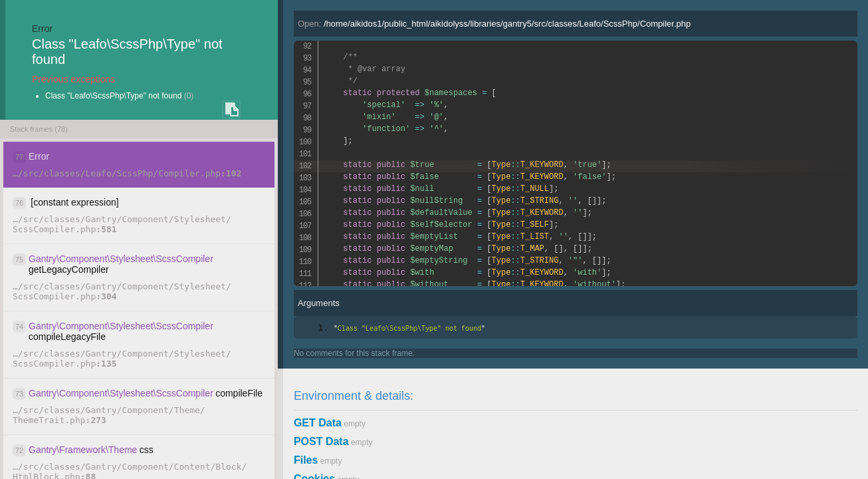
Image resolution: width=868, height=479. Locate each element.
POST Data (321, 441)
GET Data (318, 423)
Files (306, 460)
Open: (494, 24)
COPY (231, 110)
